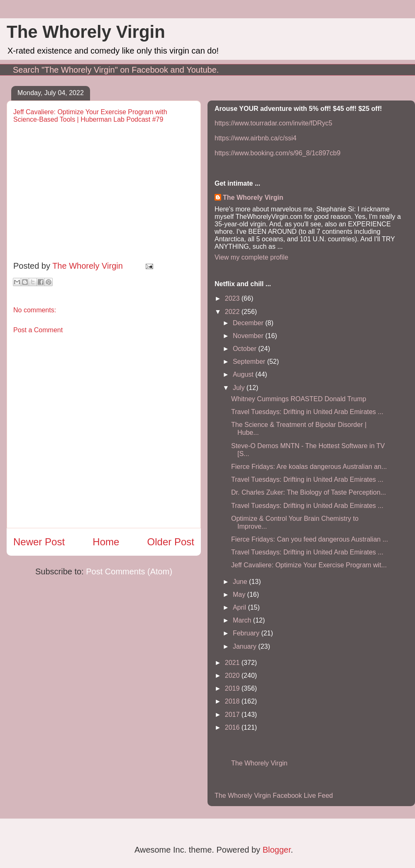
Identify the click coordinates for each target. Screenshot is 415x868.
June (241, 582)
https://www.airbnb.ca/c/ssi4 (255, 138)
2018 (233, 701)
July (240, 388)
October (245, 349)
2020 (233, 676)
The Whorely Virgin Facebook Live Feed (274, 796)
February (247, 633)
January (245, 646)
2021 (233, 663)
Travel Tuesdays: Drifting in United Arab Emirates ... (307, 412)
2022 (233, 312)
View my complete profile (251, 257)
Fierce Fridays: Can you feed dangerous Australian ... (310, 539)
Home (106, 542)
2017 (233, 715)
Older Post (171, 542)
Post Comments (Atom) (129, 571)
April (240, 607)
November (249, 336)
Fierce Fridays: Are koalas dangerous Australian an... (309, 467)
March (243, 620)
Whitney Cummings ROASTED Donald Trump (299, 399)
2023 (233, 298)
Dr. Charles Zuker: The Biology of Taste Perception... (309, 492)
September (250, 362)
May (240, 595)
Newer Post (39, 542)
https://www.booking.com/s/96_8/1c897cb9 (277, 153)
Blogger (277, 850)
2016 (233, 727)
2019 (233, 688)
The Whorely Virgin (86, 32)
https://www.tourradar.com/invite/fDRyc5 (273, 123)
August (244, 374)
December (249, 323)
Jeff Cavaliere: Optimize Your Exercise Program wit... (309, 565)
